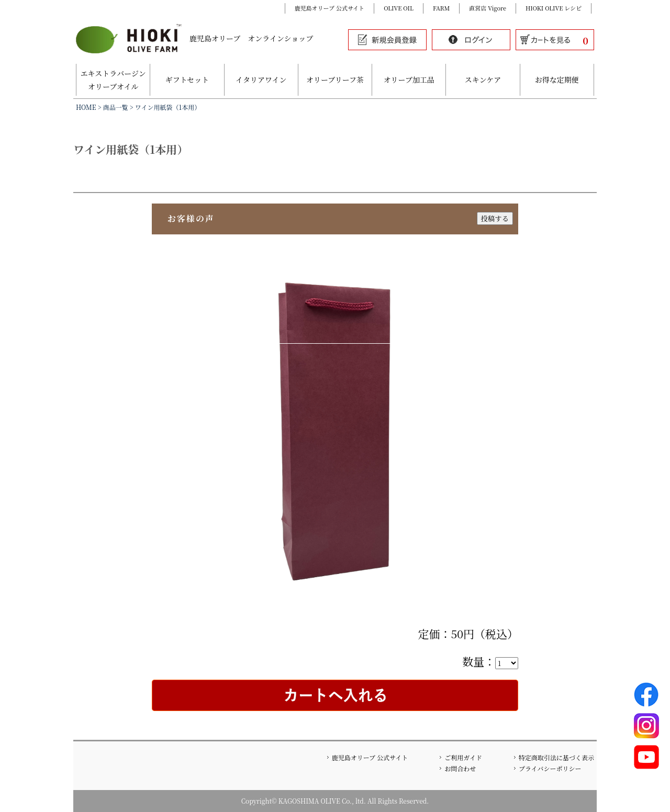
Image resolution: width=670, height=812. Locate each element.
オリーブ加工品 (409, 80)
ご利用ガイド (463, 757)
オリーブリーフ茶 (335, 80)
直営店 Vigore (488, 8)
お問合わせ (460, 768)
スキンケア (483, 80)
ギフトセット (187, 80)
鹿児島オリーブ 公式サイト (330, 8)
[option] (335, 433)
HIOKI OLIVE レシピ (554, 8)
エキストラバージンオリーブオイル (113, 80)
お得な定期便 (557, 80)
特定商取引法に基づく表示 (556, 757)
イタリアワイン (261, 80)
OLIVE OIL (399, 8)
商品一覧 (116, 107)
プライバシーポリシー (550, 768)
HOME (86, 107)
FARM (441, 8)
